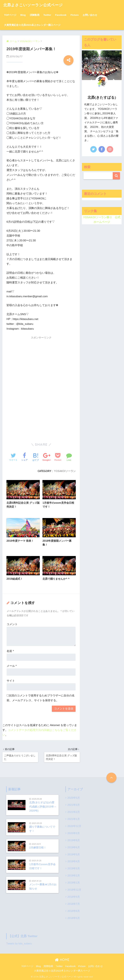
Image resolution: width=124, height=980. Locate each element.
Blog (23, 15)
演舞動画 (35, 15)
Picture (75, 15)
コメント (12, 624)
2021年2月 (74, 812)
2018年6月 (74, 911)
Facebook (61, 15)
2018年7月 (74, 904)
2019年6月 (74, 847)
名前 (10, 651)
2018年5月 (74, 918)
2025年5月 (74, 798)
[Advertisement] (41, 364)
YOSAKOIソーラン (65, 471)
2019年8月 (74, 840)
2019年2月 (74, 876)
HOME (62, 960)
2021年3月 (74, 805)
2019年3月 (74, 869)
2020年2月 (74, 833)
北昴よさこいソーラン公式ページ (33, 5)
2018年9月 (74, 897)
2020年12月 (74, 826)
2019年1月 (74, 883)
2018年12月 (74, 890)
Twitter (47, 15)
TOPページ (10, 15)
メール (12, 666)
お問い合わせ (90, 15)
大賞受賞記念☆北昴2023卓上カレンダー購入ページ (32, 25)
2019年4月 (74, 862)
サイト (11, 681)
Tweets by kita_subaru (19, 944)
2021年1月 (74, 819)
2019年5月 (74, 854)
